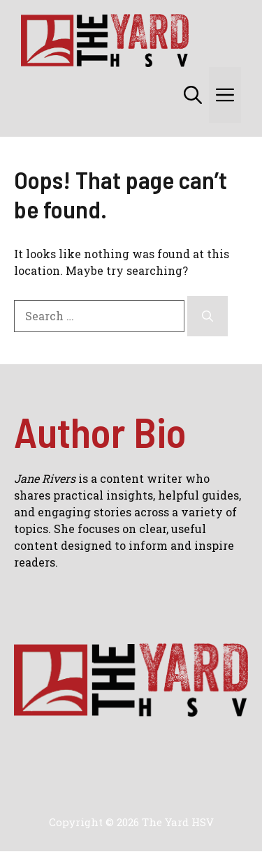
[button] (193, 95)
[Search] (208, 316)
